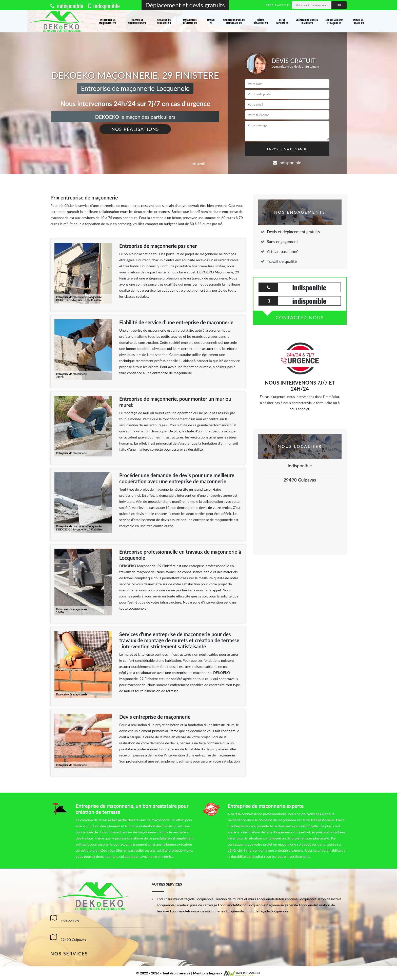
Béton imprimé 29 (282, 21)
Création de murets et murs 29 (307, 21)
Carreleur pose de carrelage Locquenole (205, 905)
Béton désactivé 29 (261, 21)
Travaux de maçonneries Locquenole (216, 911)
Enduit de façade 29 (358, 21)
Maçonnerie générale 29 (190, 21)
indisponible (67, 6)
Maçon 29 (211, 21)
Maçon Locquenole (251, 905)
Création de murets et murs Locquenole (244, 899)
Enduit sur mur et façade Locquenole (185, 899)
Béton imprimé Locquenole (296, 899)
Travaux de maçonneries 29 (137, 21)
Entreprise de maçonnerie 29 (108, 21)
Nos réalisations (135, 129)
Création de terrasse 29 (164, 21)
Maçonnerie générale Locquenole (291, 905)
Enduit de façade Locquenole (266, 911)
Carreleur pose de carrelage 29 (234, 21)
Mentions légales (206, 973)
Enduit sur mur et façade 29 (334, 21)
